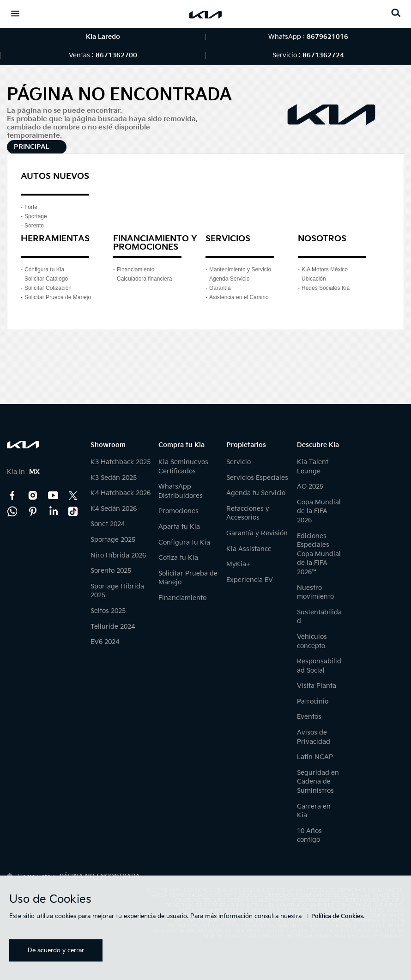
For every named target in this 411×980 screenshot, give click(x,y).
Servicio (239, 462)
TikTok (73, 511)
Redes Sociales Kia (326, 288)
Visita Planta (317, 686)
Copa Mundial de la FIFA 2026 (319, 511)
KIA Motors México (325, 269)
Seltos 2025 (108, 611)
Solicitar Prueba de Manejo (58, 297)
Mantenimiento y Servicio (240, 269)
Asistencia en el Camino (239, 297)
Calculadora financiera (144, 279)
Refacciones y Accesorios (248, 513)
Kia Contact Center (12, 511)
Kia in (23, 472)
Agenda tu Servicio (256, 493)
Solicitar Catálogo (46, 279)
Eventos (309, 717)
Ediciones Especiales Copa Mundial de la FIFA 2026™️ (319, 554)
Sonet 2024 (108, 524)
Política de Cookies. (338, 916)
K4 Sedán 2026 (114, 509)
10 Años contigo (309, 836)
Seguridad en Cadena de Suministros (318, 782)
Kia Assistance (249, 549)
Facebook (12, 496)
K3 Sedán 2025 (114, 478)
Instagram (33, 496)
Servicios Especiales (257, 478)
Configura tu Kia (44, 269)
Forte (31, 207)
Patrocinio (313, 701)
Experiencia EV (250, 580)
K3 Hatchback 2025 (121, 462)
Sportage (36, 216)
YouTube (53, 496)
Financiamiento (136, 269)
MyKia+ (238, 564)
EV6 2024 (105, 642)
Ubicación (314, 279)
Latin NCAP (315, 757)
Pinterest (33, 511)
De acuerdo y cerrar (56, 950)
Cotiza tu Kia (178, 558)
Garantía (220, 288)
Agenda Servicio (229, 279)
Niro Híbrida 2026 (118, 555)
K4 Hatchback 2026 (121, 493)
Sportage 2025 (113, 540)
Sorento (34, 226)
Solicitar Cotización (48, 288)
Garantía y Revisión (257, 533)
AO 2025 (310, 487)
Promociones (178, 511)
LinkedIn (53, 511)
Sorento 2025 (111, 571)
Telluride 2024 (113, 627)
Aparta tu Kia (179, 527)
